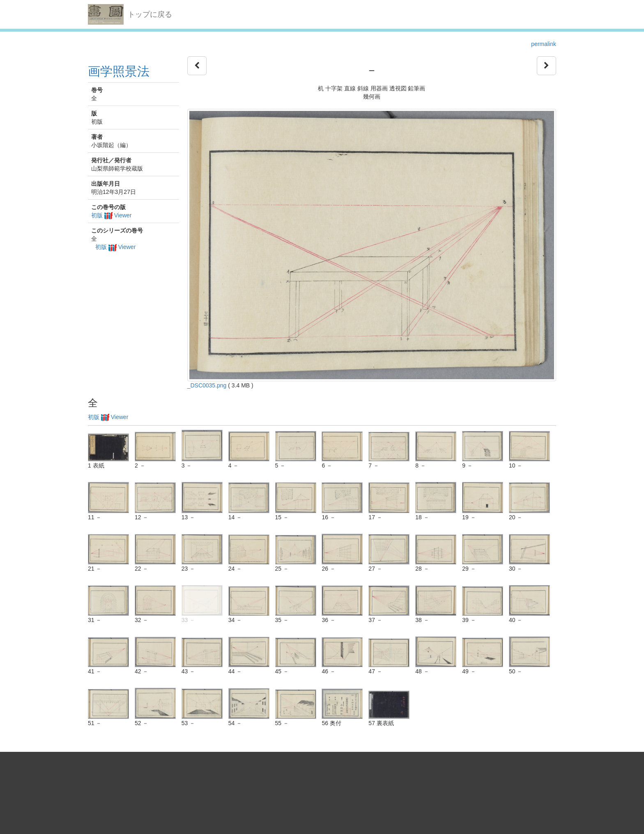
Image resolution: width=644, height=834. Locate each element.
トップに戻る (150, 14)
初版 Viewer (111, 215)
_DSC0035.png (207, 385)
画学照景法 (119, 71)
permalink (544, 44)
